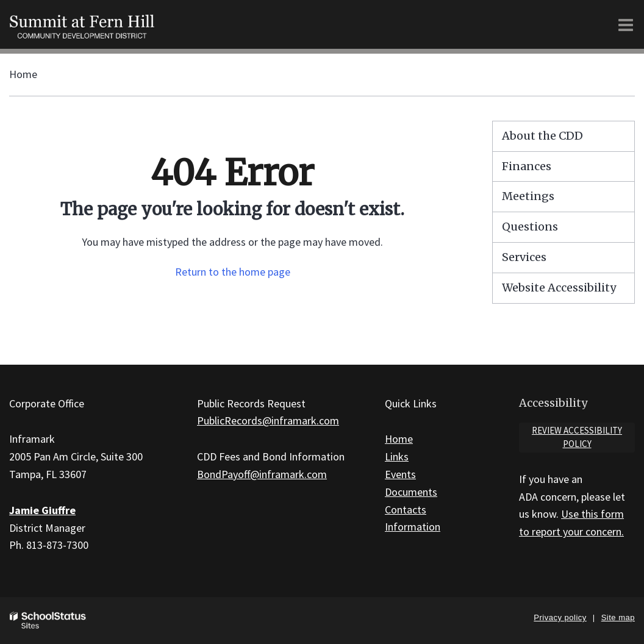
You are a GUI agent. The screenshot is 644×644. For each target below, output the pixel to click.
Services (524, 257)
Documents (411, 492)
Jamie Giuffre (42, 510)
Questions (530, 227)
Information (413, 527)
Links (397, 456)
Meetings (528, 196)
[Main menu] (626, 24)
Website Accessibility (559, 288)
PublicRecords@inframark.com (268, 420)
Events (400, 474)
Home (23, 74)
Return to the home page (233, 272)
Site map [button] (618, 617)
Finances (527, 166)
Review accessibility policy (577, 437)
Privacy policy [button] (560, 617)
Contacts (406, 510)
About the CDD (542, 136)
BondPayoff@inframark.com (262, 474)
